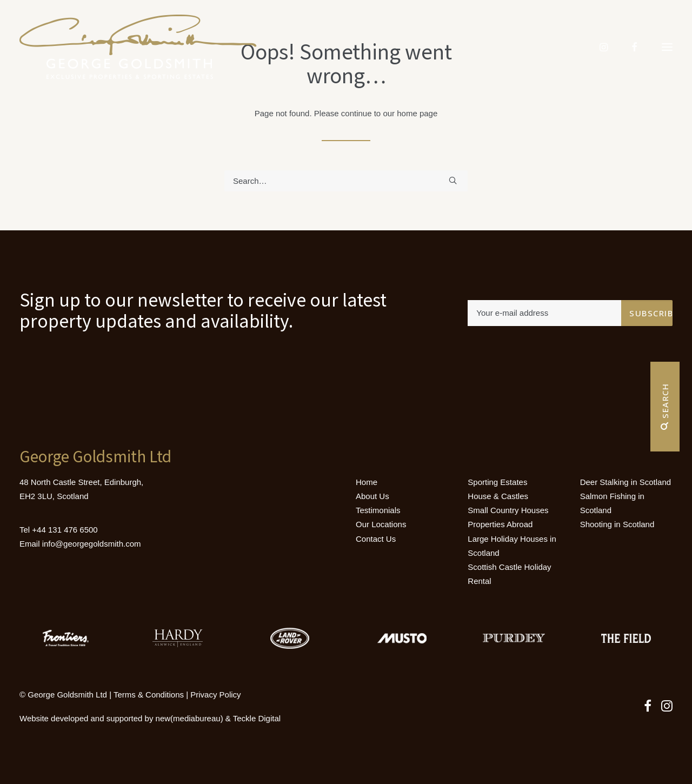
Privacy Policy (215, 695)
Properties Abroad (500, 524)
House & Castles (498, 496)
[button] (667, 47)
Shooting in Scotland (617, 524)
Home (367, 482)
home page (417, 113)
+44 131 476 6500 (65, 530)
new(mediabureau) (189, 718)
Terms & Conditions (149, 695)
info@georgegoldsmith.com (92, 544)
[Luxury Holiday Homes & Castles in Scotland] (138, 47)
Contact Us (376, 539)
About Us (372, 496)
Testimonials (378, 510)
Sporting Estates (497, 482)
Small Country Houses (508, 510)
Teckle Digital (257, 718)
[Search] (346, 181)
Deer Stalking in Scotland (626, 482)
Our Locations (381, 524)
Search (665, 407)
